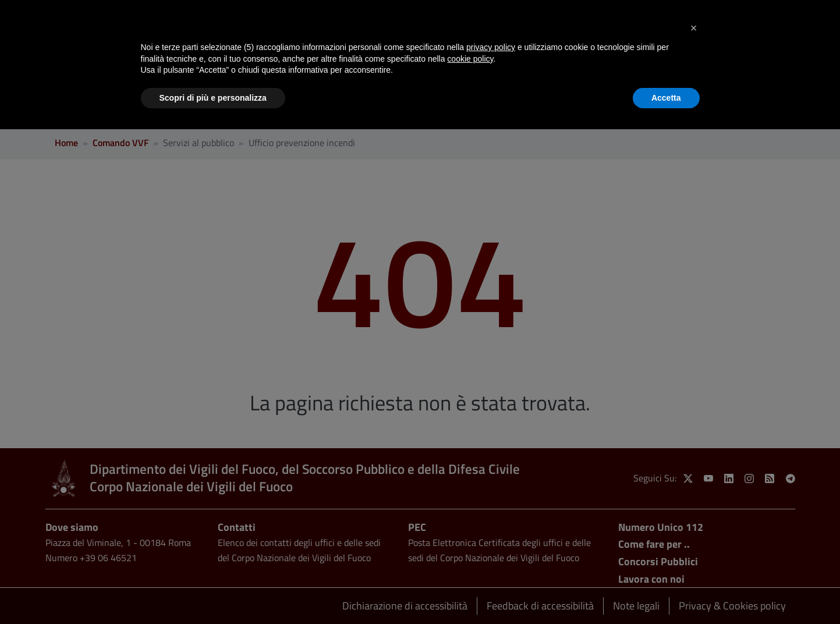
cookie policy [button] (470, 59)
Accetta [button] (666, 98)
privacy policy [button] (491, 47)
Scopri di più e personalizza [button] (213, 98)
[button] (694, 28)
